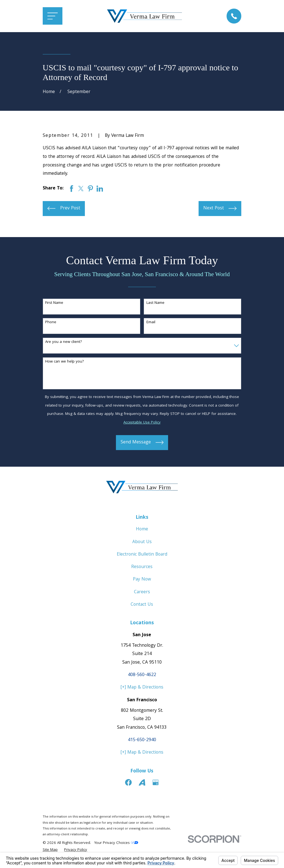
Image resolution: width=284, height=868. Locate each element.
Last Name (155, 303)
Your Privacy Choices (116, 843)
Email (151, 323)
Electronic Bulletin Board (142, 555)
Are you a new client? (64, 342)
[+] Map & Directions (142, 688)
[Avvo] (142, 782)
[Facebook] (128, 782)
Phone (51, 323)
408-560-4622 (142, 675)
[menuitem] (50, 850)
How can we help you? (65, 362)
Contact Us (142, 605)
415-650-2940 (142, 740)
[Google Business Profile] (156, 782)
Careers (142, 592)
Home (142, 529)
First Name (54, 303)
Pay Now (142, 580)
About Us (142, 542)
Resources (142, 567)
